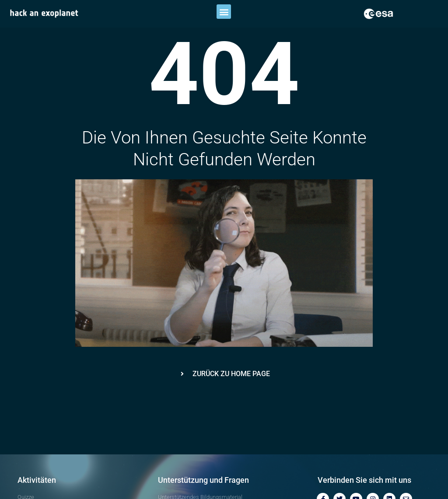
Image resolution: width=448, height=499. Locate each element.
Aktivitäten (37, 480)
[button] (224, 12)
